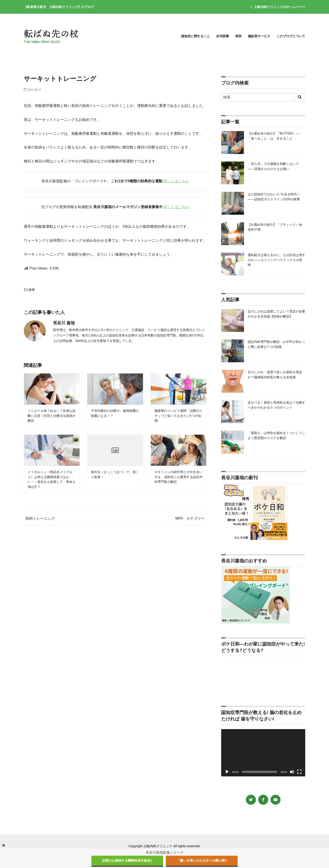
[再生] (227, 772)
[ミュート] (292, 772)
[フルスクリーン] (299, 772)
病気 (239, 36)
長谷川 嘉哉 (64, 323)
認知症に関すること (196, 36)
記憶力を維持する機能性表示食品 (127, 860)
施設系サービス (259, 36)
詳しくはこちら (176, 181)
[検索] (263, 97)
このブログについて (291, 36)
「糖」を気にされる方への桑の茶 (202, 860)
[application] (263, 753)
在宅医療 (223, 36)
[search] (300, 97)
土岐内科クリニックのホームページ (278, 7)
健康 (29, 290)
